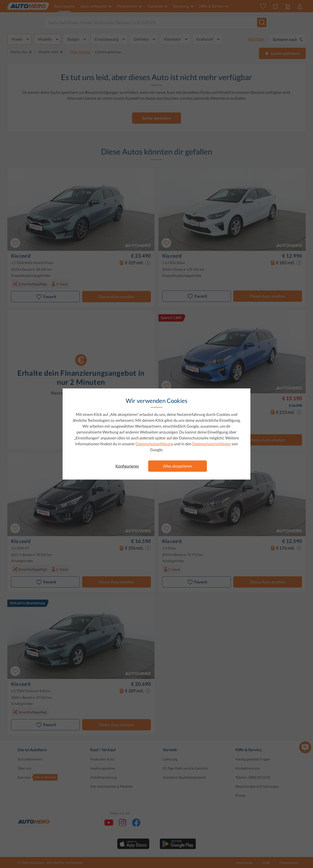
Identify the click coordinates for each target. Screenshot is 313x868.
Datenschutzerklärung (154, 444)
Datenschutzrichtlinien (212, 444)
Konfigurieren (127, 466)
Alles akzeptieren (178, 466)
